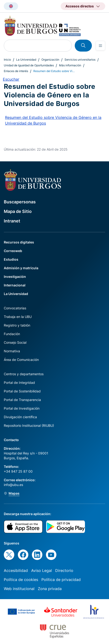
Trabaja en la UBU (18, 317)
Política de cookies (21, 580)
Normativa (12, 351)
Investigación (15, 277)
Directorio (64, 570)
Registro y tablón (17, 325)
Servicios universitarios (80, 60)
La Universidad (26, 60)
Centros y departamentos (24, 374)
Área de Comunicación (21, 360)
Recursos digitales (19, 242)
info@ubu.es (13, 485)
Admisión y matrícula (21, 268)
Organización (50, 60)
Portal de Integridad (19, 383)
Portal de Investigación (22, 408)
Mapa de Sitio (18, 211)
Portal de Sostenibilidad (22, 391)
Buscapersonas (20, 202)
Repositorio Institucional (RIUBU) (29, 425)
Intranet (12, 221)
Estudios (11, 259)
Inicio (7, 60)
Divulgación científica (20, 417)
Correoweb (13, 251)
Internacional (15, 285)
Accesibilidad (16, 570)
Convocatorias (15, 308)
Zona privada (50, 589)
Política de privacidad (61, 580)
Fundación (12, 334)
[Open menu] (100, 46)
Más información (70, 65)
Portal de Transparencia (22, 400)
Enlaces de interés (16, 71)
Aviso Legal (42, 570)
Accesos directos (80, 6)
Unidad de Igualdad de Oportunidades (29, 65)
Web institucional (19, 589)
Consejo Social (15, 342)
